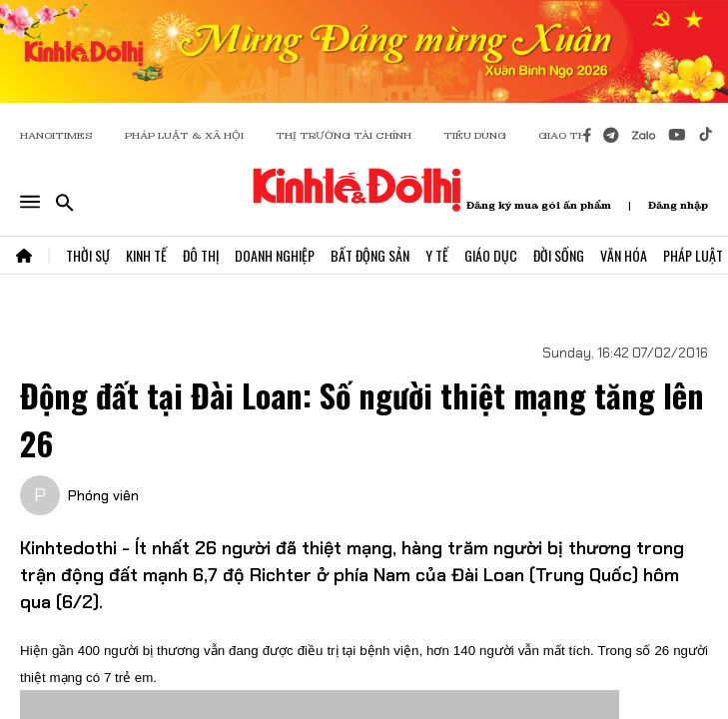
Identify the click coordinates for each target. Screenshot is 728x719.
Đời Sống (559, 255)
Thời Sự (88, 255)
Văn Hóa (624, 255)
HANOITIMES (56, 135)
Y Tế (437, 255)
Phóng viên (103, 495)
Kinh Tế (146, 255)
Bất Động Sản (370, 255)
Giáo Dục (491, 255)
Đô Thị (201, 255)
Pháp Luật (693, 255)
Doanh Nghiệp (275, 255)
